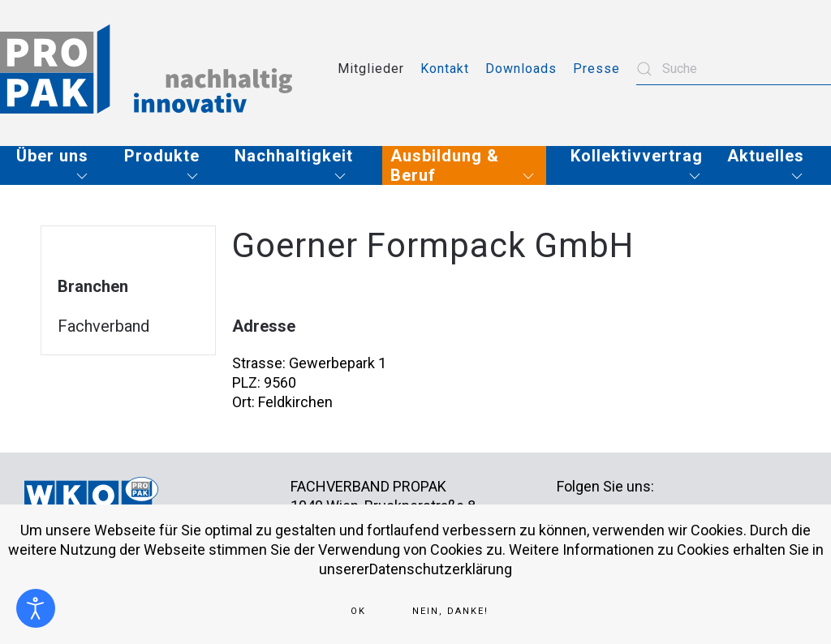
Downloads (521, 69)
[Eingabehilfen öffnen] (36, 608)
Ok (358, 611)
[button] (58, 165)
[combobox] (734, 69)
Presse (596, 69)
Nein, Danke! (450, 611)
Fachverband (103, 326)
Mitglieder (371, 69)
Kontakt (445, 69)
